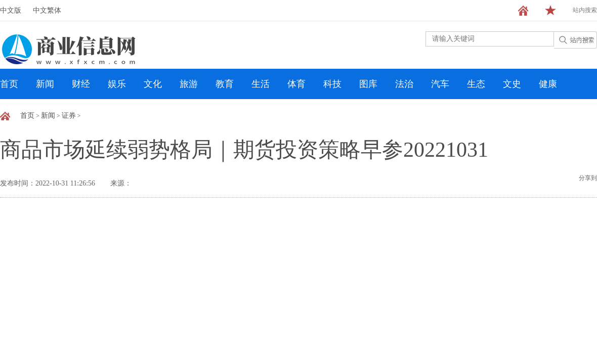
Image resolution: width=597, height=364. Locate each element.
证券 (69, 116)
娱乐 (117, 84)
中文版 (11, 10)
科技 (332, 84)
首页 (9, 84)
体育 (296, 84)
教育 (225, 84)
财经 (81, 84)
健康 (548, 84)
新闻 (45, 84)
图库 (368, 84)
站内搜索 (585, 10)
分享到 (588, 178)
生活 (261, 84)
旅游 (189, 84)
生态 (476, 84)
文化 (153, 84)
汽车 (440, 84)
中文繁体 (47, 10)
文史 (512, 84)
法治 (404, 84)
